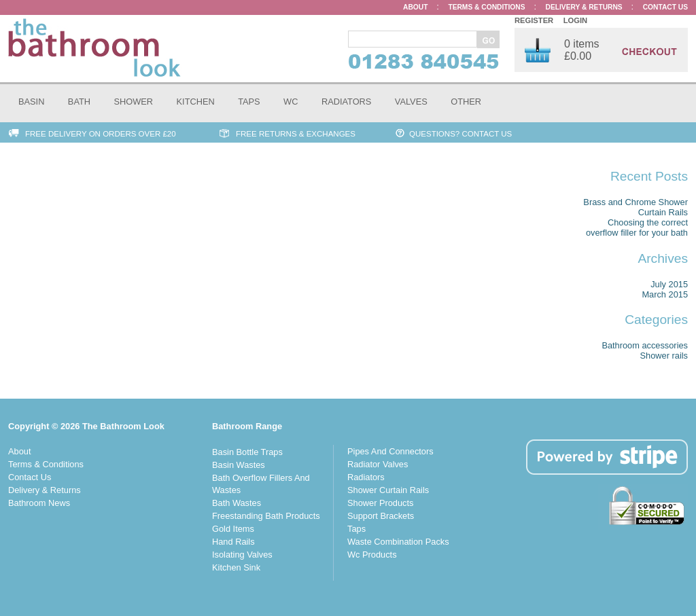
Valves (411, 102)
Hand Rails (233, 542)
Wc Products (372, 555)
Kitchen (196, 102)
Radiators (346, 102)
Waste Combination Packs (398, 542)
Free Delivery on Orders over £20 (101, 134)
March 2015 (665, 294)
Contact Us (30, 477)
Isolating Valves (242, 555)
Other (466, 102)
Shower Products (380, 503)
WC (291, 102)
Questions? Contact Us (460, 134)
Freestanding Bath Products (266, 516)
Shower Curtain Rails (388, 490)
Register (534, 20)
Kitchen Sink (236, 567)
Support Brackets (381, 516)
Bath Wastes (237, 503)
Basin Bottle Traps (247, 452)
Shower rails (664, 356)
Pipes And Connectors (390, 451)
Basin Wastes (239, 465)
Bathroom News (39, 503)
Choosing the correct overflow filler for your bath (637, 228)
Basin (31, 102)
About (19, 451)
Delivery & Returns (45, 490)
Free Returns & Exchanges (296, 134)
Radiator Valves (378, 464)
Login (575, 20)
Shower (134, 102)
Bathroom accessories (645, 345)
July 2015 (669, 284)
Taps (249, 102)
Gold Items (233, 529)
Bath (79, 102)
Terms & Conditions (46, 464)
